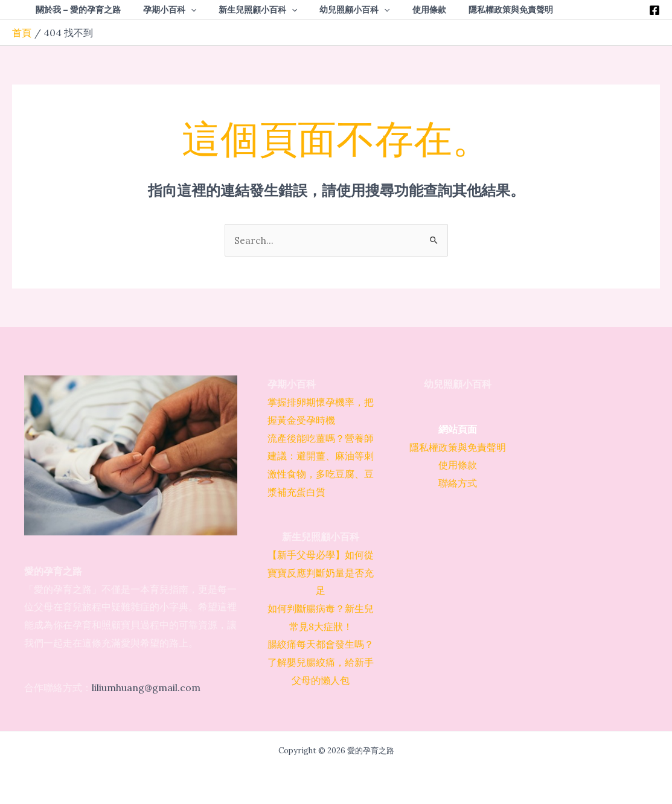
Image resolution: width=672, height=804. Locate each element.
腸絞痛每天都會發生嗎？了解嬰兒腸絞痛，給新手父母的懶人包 (321, 662)
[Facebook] (654, 10)
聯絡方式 (458, 483)
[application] (182, 10)
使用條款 (458, 465)
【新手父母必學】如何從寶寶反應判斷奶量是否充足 (321, 573)
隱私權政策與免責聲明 (458, 447)
